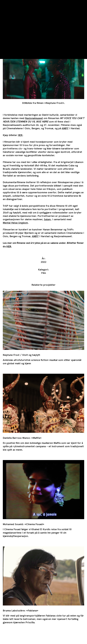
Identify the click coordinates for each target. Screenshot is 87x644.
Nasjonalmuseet (34, 118)
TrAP (5, 3)
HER (20, 135)
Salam (47, 219)
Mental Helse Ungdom (15, 223)
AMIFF (65, 128)
